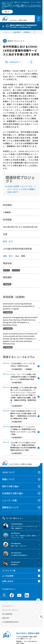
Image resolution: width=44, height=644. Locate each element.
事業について (8, 479)
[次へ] (40, 32)
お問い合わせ (8, 581)
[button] (13, 62)
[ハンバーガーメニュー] (39, 18)
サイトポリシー (8, 606)
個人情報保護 (7, 614)
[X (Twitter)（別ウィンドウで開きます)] (4, 595)
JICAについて (8, 472)
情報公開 (5, 618)
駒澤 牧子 (8, 241)
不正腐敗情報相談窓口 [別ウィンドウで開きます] (10, 622)
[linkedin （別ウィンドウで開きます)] (27, 595)
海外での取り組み (10, 486)
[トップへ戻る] (38, 601)
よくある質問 (8, 576)
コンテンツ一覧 (9, 570)
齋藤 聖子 (8, 256)
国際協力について (10, 507)
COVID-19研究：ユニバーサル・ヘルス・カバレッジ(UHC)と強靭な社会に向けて (22, 189)
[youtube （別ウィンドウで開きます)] (19, 595)
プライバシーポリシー (10, 610)
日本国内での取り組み (13, 493)
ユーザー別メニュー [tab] (13, 518)
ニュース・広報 (9, 500)
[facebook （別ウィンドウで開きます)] (12, 595)
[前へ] (37, 32)
